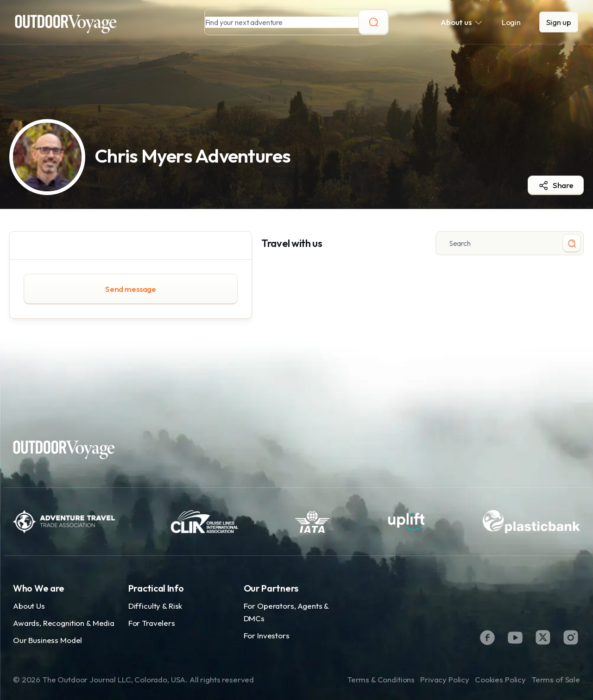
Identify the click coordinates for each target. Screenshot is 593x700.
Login (511, 22)
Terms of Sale (556, 679)
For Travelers (152, 623)
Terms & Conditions (381, 679)
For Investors (267, 635)
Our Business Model (47, 640)
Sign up (559, 22)
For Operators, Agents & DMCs (286, 612)
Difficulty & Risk (155, 606)
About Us (29, 606)
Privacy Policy (445, 679)
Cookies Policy (500, 679)
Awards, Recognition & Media (64, 623)
